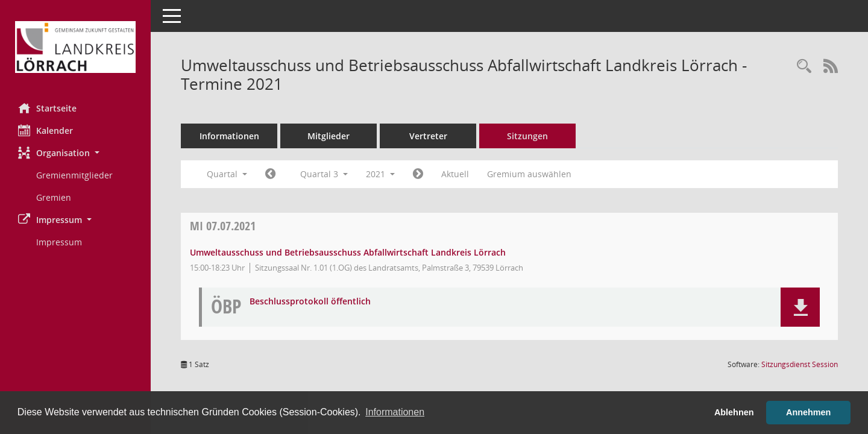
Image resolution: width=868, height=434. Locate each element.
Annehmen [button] (808, 412)
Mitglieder (329, 136)
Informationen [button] (395, 412)
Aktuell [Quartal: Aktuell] (455, 174)
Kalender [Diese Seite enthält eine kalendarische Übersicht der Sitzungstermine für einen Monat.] (46, 130)
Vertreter (428, 136)
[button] (75, 153)
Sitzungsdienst (800, 364)
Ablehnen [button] (734, 412)
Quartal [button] (227, 174)
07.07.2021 (223, 226)
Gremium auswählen (529, 174)
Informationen (229, 136)
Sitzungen (527, 136)
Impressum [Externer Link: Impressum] (59, 242)
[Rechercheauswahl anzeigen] (804, 67)
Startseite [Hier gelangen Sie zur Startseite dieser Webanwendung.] (47, 108)
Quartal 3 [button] (324, 174)
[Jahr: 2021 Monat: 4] (270, 174)
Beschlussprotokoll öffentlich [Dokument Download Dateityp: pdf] (310, 302)
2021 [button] (380, 174)
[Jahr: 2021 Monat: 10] (418, 174)
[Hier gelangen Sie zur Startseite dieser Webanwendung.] (75, 47)
